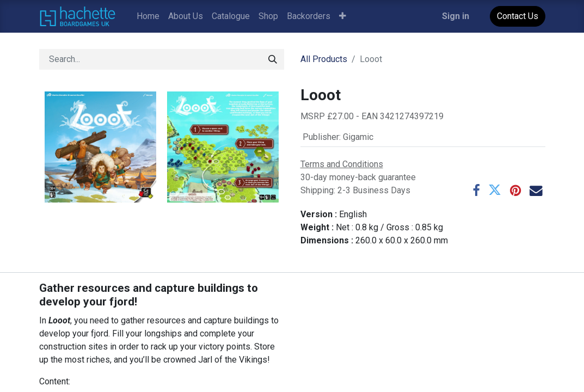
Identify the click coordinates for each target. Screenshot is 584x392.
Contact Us (518, 16)
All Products (324, 59)
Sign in (456, 16)
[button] (343, 16)
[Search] (273, 59)
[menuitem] (148, 16)
